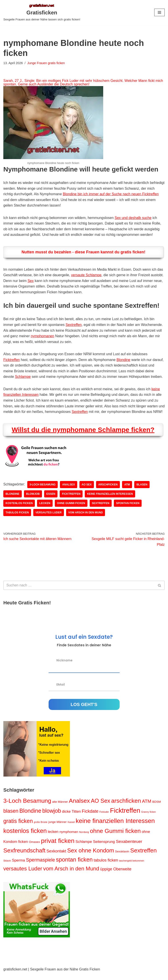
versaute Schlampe (86, 275)
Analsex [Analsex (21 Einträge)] (79, 807)
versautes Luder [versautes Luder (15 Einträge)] (23, 875)
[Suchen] (79, 591)
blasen (142, 491)
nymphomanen (43, 336)
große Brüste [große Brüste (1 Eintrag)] (41, 828)
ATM (127, 491)
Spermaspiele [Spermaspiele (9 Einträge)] (41, 866)
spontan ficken (128, 509)
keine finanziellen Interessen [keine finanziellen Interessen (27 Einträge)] (115, 827)
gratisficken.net (15, 975)
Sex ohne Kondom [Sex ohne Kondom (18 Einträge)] (91, 856)
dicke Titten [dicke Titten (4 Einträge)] (71, 818)
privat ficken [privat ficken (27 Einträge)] (58, 847)
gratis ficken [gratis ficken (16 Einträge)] (18, 827)
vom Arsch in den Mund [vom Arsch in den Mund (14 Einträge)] (71, 875)
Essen (51, 500)
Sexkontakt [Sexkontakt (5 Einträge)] (56, 857)
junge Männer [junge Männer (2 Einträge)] (57, 828)
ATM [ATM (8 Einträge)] (147, 807)
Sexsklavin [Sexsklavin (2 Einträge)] (122, 857)
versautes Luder (49, 519)
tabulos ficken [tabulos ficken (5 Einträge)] (106, 866)
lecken (45, 509)
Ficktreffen (12, 360)
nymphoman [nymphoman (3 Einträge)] (69, 838)
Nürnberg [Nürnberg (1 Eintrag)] (84, 838)
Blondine (124, 360)
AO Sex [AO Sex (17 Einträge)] (100, 807)
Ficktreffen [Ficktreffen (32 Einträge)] (125, 817)
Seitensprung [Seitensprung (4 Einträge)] (104, 848)
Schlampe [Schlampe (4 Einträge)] (84, 848)
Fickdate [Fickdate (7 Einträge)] (90, 817)
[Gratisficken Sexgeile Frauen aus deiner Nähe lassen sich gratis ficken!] (42, 12)
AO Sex (87, 491)
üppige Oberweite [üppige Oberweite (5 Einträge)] (116, 875)
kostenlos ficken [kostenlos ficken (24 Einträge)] (25, 837)
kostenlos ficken (19, 509)
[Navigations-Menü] (159, 12)
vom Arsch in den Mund (86, 519)
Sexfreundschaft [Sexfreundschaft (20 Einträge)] (24, 856)
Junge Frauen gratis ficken (46, 63)
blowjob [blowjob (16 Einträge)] (51, 817)
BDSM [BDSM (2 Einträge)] (157, 808)
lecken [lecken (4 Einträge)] (53, 838)
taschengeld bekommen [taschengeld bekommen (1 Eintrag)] (131, 867)
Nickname (64, 666)
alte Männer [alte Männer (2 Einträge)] (60, 808)
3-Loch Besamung (43, 491)
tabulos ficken (17, 519)
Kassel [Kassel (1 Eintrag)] (71, 828)
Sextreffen (74, 325)
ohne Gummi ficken (71, 509)
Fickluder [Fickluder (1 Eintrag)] (104, 818)
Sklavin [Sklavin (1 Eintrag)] (7, 867)
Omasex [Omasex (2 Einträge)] (34, 848)
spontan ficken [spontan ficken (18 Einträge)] (74, 866)
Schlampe (23, 377)
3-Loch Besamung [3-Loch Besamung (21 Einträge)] (27, 807)
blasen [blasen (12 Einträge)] (11, 817)
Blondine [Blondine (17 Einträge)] (30, 817)
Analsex (69, 491)
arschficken (108, 491)
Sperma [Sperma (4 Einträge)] (19, 866)
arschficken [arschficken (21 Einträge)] (126, 807)
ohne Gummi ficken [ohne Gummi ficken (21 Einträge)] (115, 837)
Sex (31, 281)
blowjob (33, 500)
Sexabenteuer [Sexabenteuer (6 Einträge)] (129, 847)
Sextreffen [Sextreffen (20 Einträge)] (143, 856)
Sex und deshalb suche (133, 218)
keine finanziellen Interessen (110, 500)
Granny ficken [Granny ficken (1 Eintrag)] (148, 818)
